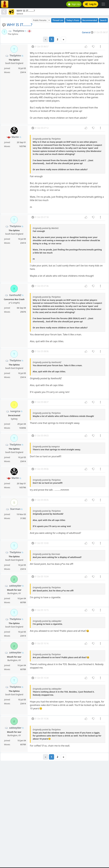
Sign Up (74, 4)
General (86, 32)
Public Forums (40, 20)
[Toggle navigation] (103, 4)
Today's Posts (73, 20)
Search (103, 20)
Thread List (58, 20)
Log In (91, 4)
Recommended (90, 20)
